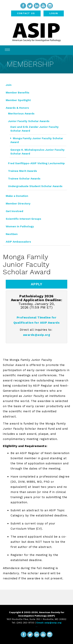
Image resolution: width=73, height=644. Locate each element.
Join (9, 85)
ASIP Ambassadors (18, 242)
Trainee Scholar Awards (24, 178)
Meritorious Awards (21, 113)
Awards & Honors (17, 108)
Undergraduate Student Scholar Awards (35, 186)
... (36, 626)
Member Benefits (18, 92)
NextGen (12, 234)
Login (54, 13)
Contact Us (26, 13)
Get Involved (14, 211)
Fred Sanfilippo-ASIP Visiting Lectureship (36, 163)
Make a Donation (17, 196)
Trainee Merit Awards (23, 171)
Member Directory (18, 203)
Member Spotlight (18, 100)
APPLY (37, 284)
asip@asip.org (53, 623)
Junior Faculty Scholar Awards (29, 121)
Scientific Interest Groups (23, 219)
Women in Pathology (20, 226)
